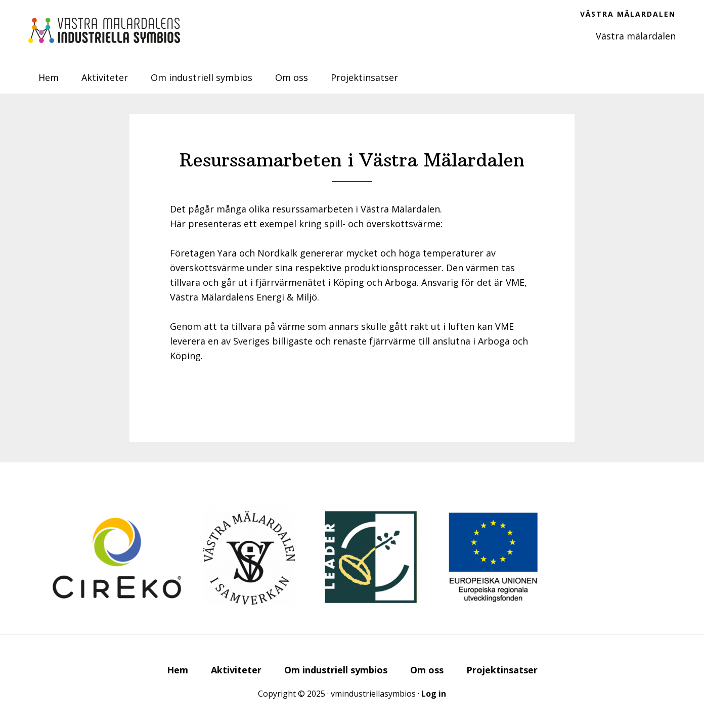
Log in (434, 694)
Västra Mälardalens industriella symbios (104, 30)
